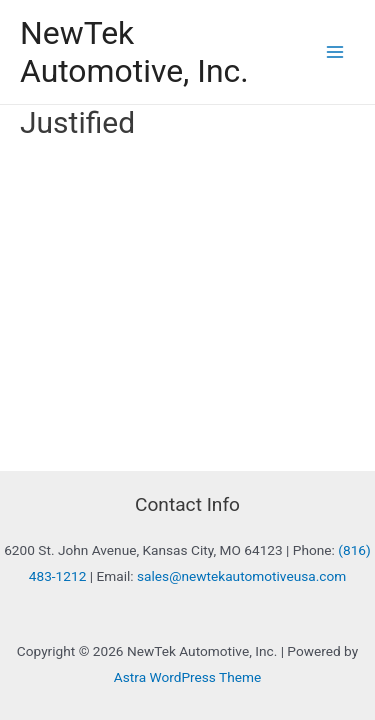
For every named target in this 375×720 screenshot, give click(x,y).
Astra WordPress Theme (187, 677)
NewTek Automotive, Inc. (134, 52)
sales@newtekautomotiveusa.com (241, 576)
